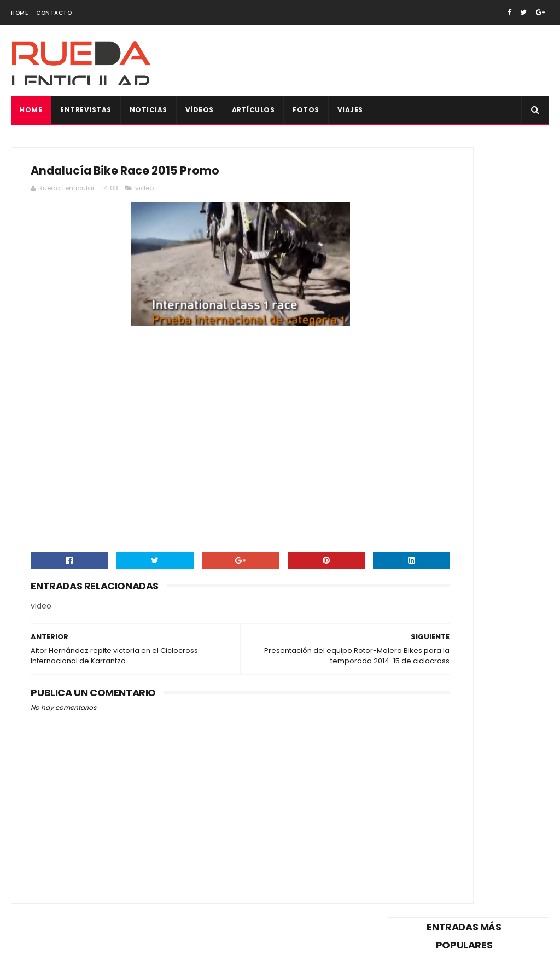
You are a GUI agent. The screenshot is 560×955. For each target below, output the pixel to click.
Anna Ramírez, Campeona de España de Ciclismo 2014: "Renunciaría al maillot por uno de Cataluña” (467, 525)
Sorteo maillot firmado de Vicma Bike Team (493, 464)
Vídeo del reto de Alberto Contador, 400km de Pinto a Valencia (493, 412)
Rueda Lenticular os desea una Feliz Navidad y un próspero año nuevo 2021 (467, 667)
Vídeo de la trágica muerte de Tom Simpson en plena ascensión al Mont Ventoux (467, 219)
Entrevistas (86, 110)
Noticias (148, 110)
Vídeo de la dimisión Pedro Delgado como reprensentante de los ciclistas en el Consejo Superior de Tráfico (466, 294)
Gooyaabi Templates (200, 941)
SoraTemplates (79, 941)
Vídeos (200, 110)
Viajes (350, 110)
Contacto (54, 13)
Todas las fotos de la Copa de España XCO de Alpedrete (495, 725)
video (144, 193)
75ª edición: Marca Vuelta (451, 621)
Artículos (253, 110)
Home (19, 13)
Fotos (306, 110)
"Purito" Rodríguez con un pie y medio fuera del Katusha (494, 583)
